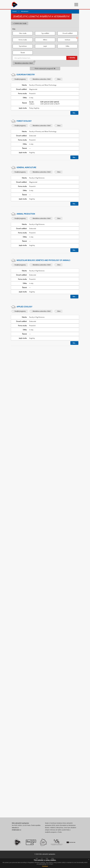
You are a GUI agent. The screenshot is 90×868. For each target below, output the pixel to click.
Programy (25, 11)
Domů (15, 11)
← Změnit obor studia (20, 23)
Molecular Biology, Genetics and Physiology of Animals (43, 260)
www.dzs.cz (15, 828)
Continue (45, 866)
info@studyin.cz (17, 830)
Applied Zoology (24, 307)
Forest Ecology (24, 121)
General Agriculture (26, 167)
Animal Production (26, 214)
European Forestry (26, 75)
